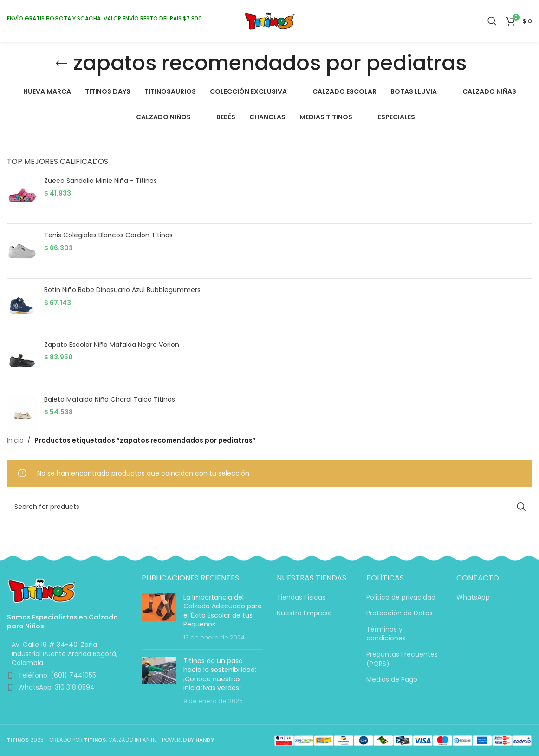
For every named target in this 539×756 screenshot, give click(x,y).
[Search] (492, 21)
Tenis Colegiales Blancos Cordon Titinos (108, 235)
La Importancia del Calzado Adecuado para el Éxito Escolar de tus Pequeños (223, 611)
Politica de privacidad (401, 597)
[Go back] (61, 64)
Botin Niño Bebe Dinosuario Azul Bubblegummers (122, 290)
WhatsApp (473, 597)
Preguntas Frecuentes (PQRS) (402, 659)
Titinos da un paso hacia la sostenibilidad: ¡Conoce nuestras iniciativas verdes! (220, 675)
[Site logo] (269, 20)
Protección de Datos (399, 613)
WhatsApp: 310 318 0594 (56, 687)
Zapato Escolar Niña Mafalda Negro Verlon (112, 345)
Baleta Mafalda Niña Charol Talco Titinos (110, 400)
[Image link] (42, 590)
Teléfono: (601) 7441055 (57, 675)
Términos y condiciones (386, 634)
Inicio (15, 440)
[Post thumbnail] (159, 618)
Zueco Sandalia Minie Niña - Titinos (101, 181)
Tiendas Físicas (301, 597)
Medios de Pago (392, 680)
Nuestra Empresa (304, 613)
